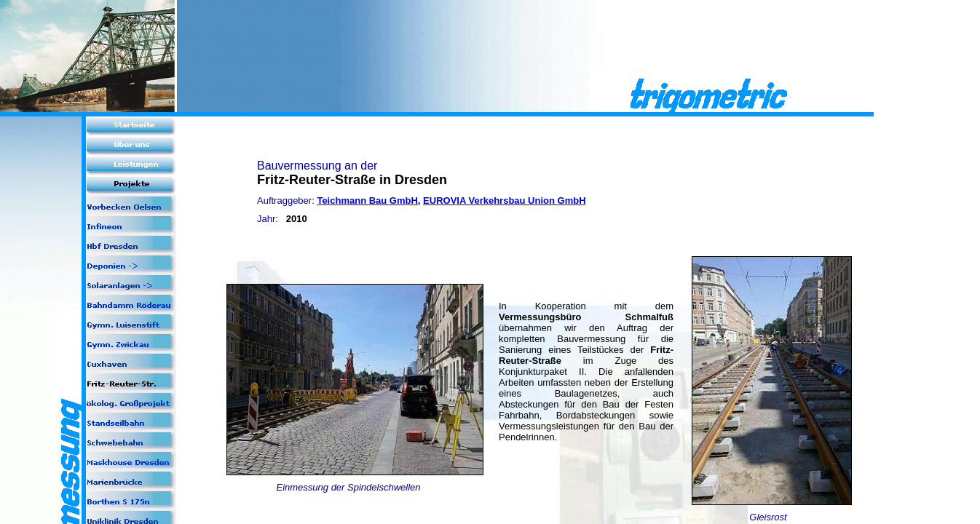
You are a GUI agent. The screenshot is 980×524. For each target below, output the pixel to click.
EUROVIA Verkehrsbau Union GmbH (504, 201)
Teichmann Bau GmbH (367, 201)
